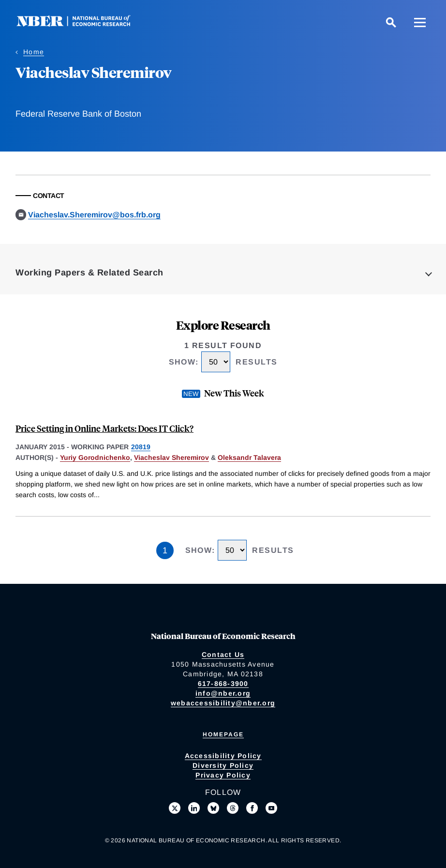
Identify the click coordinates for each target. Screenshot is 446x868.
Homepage (223, 734)
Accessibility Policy (223, 756)
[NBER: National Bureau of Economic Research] (81, 24)
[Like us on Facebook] (252, 808)
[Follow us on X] (175, 808)
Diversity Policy (223, 765)
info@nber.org (223, 693)
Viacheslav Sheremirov (171, 457)
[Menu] (420, 22)
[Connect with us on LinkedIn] (194, 808)
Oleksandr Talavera (249, 457)
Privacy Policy (223, 775)
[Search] (391, 22)
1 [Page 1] (165, 550)
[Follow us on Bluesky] (213, 808)
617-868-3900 (223, 684)
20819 (141, 447)
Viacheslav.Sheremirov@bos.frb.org (94, 215)
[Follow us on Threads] (233, 808)
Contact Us (223, 655)
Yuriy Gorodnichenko (95, 457)
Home (34, 52)
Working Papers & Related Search (89, 273)
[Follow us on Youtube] (271, 808)
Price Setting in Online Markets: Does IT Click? (104, 428)
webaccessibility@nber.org (223, 703)
